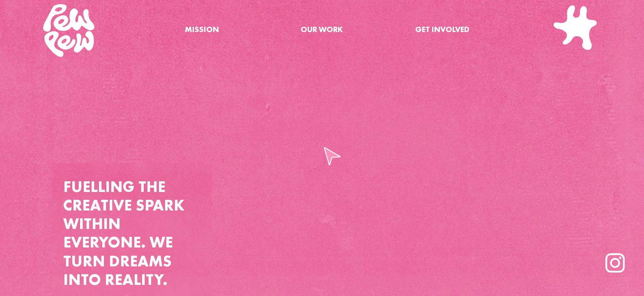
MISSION (202, 29)
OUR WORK (322, 29)
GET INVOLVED (442, 29)
